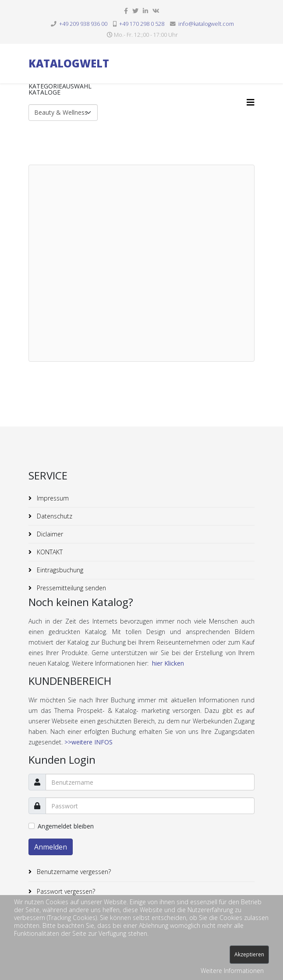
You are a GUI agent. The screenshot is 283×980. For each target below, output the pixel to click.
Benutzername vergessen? (73, 872)
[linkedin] (145, 11)
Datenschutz (54, 516)
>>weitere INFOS (88, 742)
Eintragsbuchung (59, 570)
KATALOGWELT (69, 63)
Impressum (52, 498)
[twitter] (135, 11)
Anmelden (51, 847)
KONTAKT (49, 552)
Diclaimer (49, 534)
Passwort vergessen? (65, 891)
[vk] (156, 11)
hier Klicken (168, 663)
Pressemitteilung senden (71, 588)
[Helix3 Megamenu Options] (251, 102)
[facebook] (126, 11)
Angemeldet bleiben (66, 826)
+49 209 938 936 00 (83, 24)
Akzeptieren (249, 954)
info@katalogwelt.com (206, 24)
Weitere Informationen (232, 971)
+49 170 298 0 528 (142, 24)
